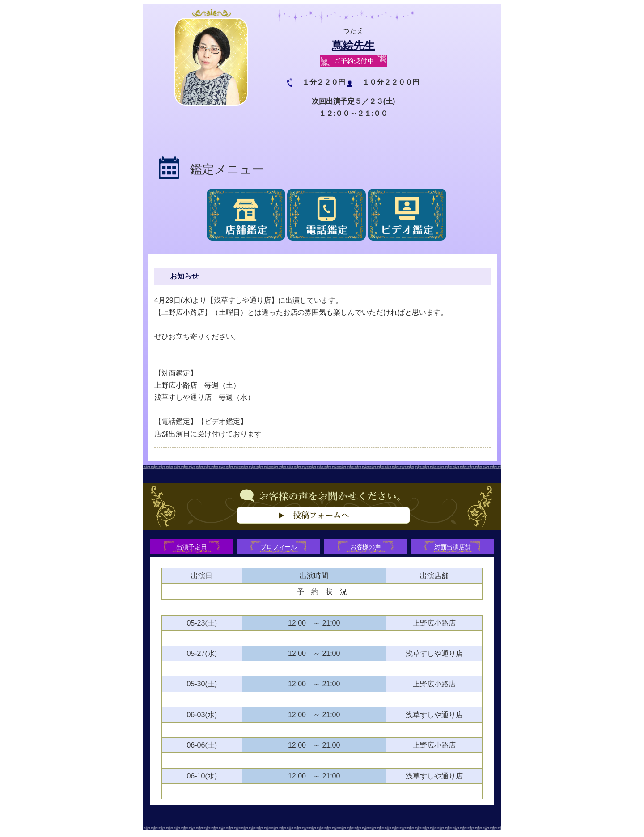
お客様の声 (366, 548)
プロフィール (278, 548)
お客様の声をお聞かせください (322, 520)
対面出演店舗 (454, 548)
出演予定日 (190, 548)
